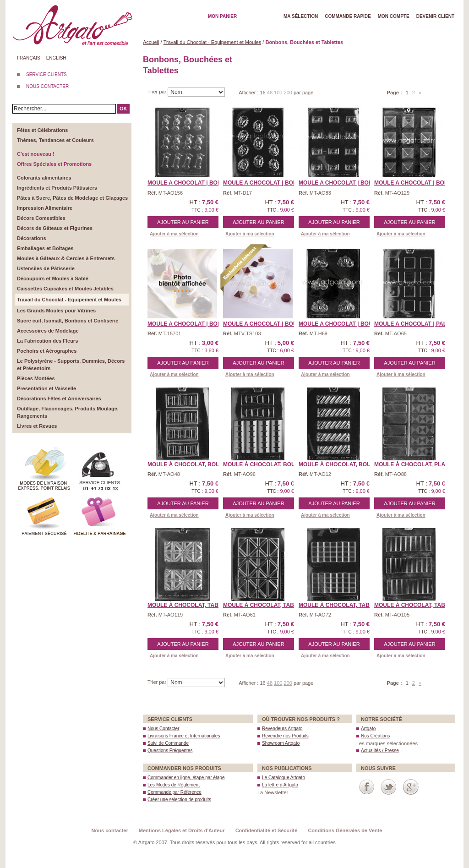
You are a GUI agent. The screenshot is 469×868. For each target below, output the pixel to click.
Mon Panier (222, 16)
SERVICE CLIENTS (46, 74)
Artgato (368, 729)
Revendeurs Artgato (282, 729)
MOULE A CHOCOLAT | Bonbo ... (192, 183)
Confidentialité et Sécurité (267, 830)
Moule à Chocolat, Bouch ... (191, 464)
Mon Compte (394, 16)
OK (123, 109)
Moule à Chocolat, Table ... (190, 605)
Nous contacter (110, 830)
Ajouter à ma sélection (174, 234)
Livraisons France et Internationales (184, 736)
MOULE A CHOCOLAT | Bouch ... (267, 324)
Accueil (151, 42)
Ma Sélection (301, 16)
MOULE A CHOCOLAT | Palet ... (417, 324)
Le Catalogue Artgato (284, 778)
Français (29, 58)
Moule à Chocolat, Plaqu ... (417, 464)
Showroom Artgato (281, 743)
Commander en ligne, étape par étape (186, 778)
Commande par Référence (175, 792)
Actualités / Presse (380, 751)
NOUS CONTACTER (47, 86)
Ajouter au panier (183, 222)
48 (270, 93)
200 (288, 93)
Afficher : (249, 93)
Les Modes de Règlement (174, 785)
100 (278, 93)
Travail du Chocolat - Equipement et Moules (213, 42)
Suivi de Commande (168, 743)
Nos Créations (375, 736)
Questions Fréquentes (170, 751)
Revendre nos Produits (285, 736)
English (56, 58)
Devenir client (435, 16)
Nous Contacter (163, 729)
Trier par (158, 92)
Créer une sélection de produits (179, 800)
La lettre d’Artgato (280, 785)
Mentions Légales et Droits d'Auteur (182, 830)
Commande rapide (348, 16)
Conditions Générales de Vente (345, 830)
